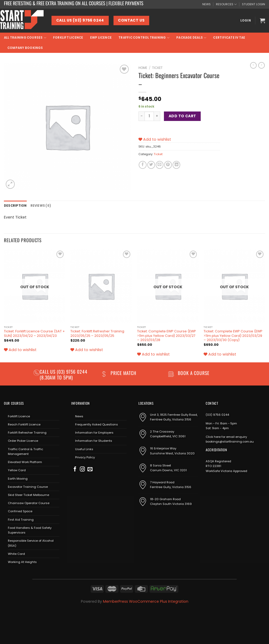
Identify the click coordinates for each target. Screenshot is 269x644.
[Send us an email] (90, 470)
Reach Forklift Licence (24, 424)
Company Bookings (25, 48)
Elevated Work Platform (25, 462)
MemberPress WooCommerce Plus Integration (146, 601)
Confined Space (20, 511)
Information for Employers (94, 433)
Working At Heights (22, 562)
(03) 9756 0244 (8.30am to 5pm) (64, 374)
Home (143, 68)
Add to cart (182, 116)
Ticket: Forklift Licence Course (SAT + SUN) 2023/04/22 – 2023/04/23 (34, 334)
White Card (16, 554)
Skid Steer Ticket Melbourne (29, 495)
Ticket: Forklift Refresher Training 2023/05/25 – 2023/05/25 (97, 334)
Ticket (157, 68)
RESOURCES (226, 4)
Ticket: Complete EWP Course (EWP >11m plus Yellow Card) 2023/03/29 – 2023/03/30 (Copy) (233, 336)
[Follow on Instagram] (82, 470)
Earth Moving (18, 479)
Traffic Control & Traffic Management (25, 452)
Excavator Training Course (28, 487)
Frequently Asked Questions (97, 424)
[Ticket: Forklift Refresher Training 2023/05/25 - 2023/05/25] (101, 286)
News (79, 416)
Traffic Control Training (144, 38)
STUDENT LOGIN (254, 4)
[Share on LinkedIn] (176, 165)
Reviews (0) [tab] (41, 206)
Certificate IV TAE (229, 38)
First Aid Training (21, 520)
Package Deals (191, 38)
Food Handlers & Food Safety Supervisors (30, 530)
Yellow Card (17, 470)
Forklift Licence (68, 38)
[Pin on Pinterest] (168, 165)
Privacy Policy (85, 457)
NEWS (206, 4)
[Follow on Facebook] (75, 470)
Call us (48, 372)
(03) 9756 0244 (217, 415)
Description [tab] (15, 206)
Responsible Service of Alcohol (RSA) (31, 543)
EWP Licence (101, 38)
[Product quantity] (149, 116)
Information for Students (94, 441)
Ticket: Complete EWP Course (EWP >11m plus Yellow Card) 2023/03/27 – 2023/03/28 (167, 336)
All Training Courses (25, 38)
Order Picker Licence (23, 441)
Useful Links (84, 449)
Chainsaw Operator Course (29, 503)
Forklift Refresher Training (27, 433)
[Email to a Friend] (160, 165)
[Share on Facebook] (143, 165)
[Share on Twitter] (151, 165)
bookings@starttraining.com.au (230, 442)
